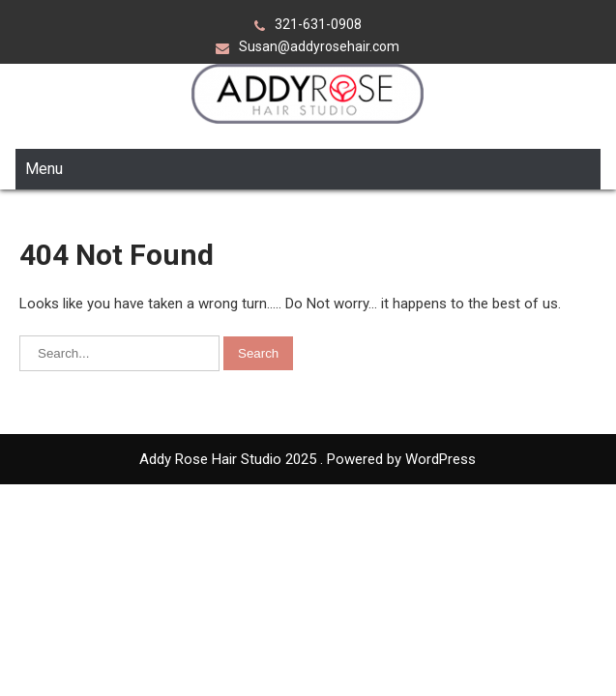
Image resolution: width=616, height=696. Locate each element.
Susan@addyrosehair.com (319, 46)
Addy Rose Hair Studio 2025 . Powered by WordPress (308, 399)
